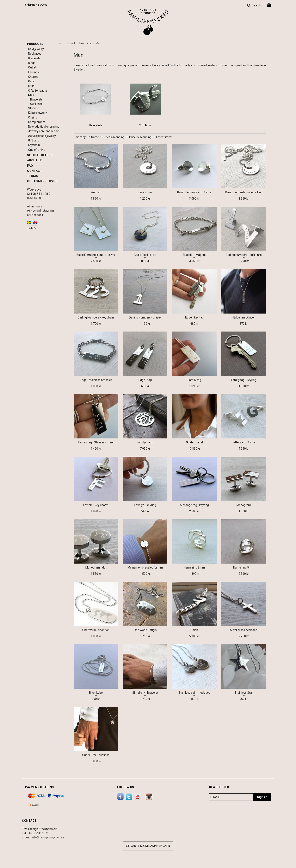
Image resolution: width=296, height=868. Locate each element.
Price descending (140, 137)
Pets (31, 81)
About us (35, 160)
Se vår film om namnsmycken (148, 846)
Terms (33, 176)
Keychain (34, 145)
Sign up (262, 797)
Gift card (34, 140)
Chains (33, 117)
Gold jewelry (36, 49)
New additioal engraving (44, 127)
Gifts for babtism (39, 91)
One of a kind (37, 150)
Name (95, 137)
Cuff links (36, 104)
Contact (35, 171)
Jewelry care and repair (43, 131)
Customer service (43, 181)
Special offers (40, 155)
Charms (33, 77)
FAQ (30, 166)
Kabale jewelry (38, 113)
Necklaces (35, 54)
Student (33, 108)
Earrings (33, 72)
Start (72, 43)
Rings (32, 63)
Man (45, 95)
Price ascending (114, 137)
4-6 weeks (36, 5)
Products (45, 44)
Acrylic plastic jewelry (42, 136)
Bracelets (34, 58)
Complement (37, 122)
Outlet (32, 67)
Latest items (164, 137)
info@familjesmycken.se (48, 837)
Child (31, 86)
